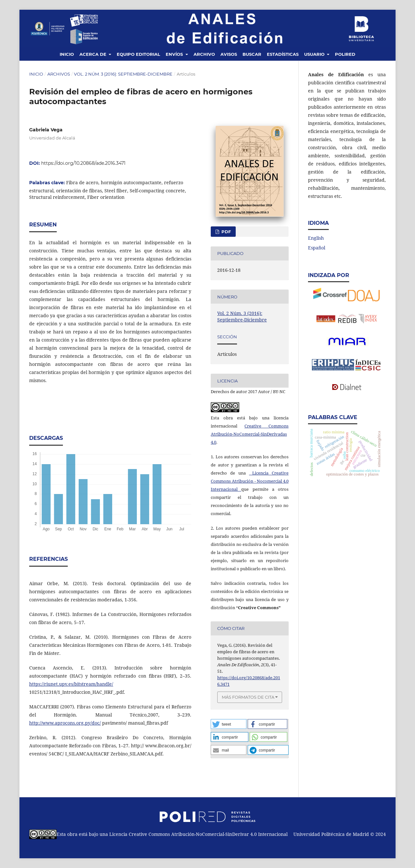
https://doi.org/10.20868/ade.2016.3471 (83, 163)
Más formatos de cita (248, 697)
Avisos (229, 54)
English (316, 238)
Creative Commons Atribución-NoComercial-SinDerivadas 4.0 (250, 434)
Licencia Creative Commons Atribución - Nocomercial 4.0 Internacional (250, 481)
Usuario (315, 54)
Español (317, 248)
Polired (345, 54)
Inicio (67, 54)
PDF (225, 232)
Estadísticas (283, 54)
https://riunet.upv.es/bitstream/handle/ (71, 684)
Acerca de (94, 54)
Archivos (59, 74)
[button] (229, 724)
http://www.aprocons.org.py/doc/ (65, 723)
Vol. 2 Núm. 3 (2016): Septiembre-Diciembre (123, 74)
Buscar (252, 54)
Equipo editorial (138, 54)
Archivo (204, 54)
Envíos (175, 54)
